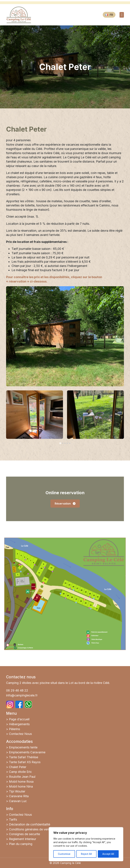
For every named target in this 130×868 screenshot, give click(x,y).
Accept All (108, 854)
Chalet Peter (18, 767)
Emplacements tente (23, 747)
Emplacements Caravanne (27, 752)
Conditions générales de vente (30, 829)
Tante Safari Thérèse (24, 757)
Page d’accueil (19, 719)
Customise (64, 854)
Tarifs (13, 819)
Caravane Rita (19, 796)
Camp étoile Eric (20, 772)
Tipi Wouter (17, 791)
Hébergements (19, 724)
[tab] (60, 443)
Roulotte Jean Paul (22, 777)
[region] (86, 844)
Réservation (65, 504)
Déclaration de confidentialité (30, 824)
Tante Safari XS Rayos (25, 762)
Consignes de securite (24, 834)
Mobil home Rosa (21, 782)
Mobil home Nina (21, 786)
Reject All (86, 854)
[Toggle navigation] (122, 15)
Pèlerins (14, 729)
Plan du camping (21, 844)
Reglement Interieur (23, 839)
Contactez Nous (20, 734)
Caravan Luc (18, 801)
